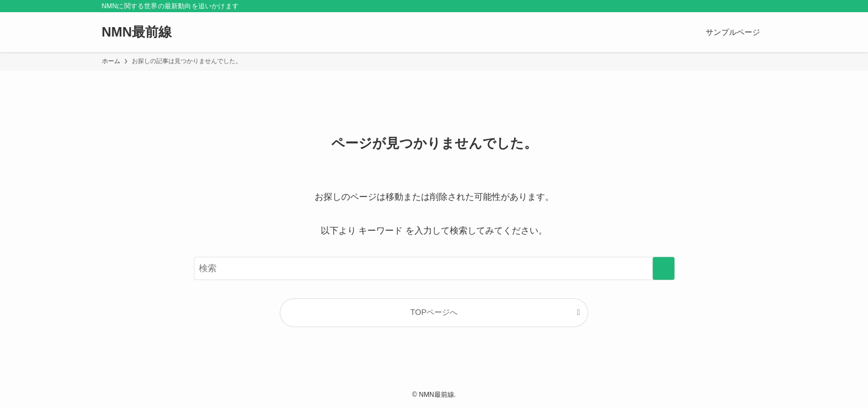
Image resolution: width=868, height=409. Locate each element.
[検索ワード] (434, 268)
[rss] (745, 6)
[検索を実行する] (664, 268)
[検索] (759, 6)
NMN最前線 (137, 32)
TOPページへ (434, 312)
